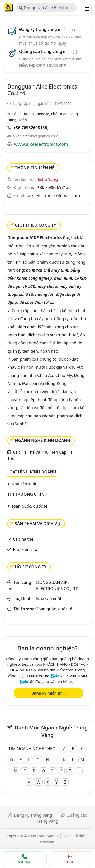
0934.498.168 (37, 676)
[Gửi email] (71, 859)
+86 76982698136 (30, 128)
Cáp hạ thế (23, 539)
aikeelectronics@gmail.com (36, 136)
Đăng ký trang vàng (47, 29)
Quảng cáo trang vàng (48, 51)
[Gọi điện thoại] (24, 859)
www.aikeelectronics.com (41, 144)
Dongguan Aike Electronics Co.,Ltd (47, 8)
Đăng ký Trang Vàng (33, 815)
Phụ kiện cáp (25, 549)
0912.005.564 (75, 676)
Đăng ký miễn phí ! (49, 693)
